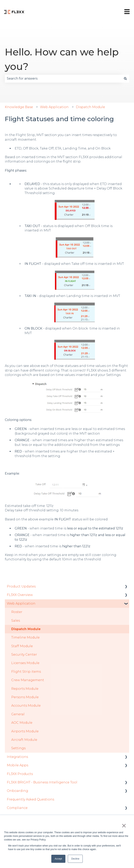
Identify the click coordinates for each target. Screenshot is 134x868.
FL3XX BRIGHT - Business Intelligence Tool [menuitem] (42, 782)
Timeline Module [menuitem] (25, 637)
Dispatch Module (90, 107)
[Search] (125, 79)
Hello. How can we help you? (62, 59)
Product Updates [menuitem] (21, 586)
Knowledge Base (19, 107)
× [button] (124, 826)
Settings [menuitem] (18, 748)
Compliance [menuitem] (17, 808)
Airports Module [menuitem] (25, 731)
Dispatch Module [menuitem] (26, 629)
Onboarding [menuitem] (18, 791)
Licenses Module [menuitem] (25, 663)
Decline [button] (75, 859)
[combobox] (63, 79)
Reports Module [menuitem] (25, 689)
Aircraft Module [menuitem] (24, 740)
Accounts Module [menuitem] (26, 706)
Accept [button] (58, 859)
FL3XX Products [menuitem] (20, 774)
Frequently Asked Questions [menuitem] (30, 799)
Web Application (54, 107)
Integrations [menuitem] (17, 757)
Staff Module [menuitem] (22, 646)
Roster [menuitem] (17, 612)
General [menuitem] (18, 714)
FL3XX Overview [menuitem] (20, 595)
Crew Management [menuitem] (28, 680)
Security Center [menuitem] (24, 655)
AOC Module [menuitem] (22, 723)
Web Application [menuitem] (21, 603)
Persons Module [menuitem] (25, 697)
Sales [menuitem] (16, 621)
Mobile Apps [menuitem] (18, 765)
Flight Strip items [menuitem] (26, 672)
